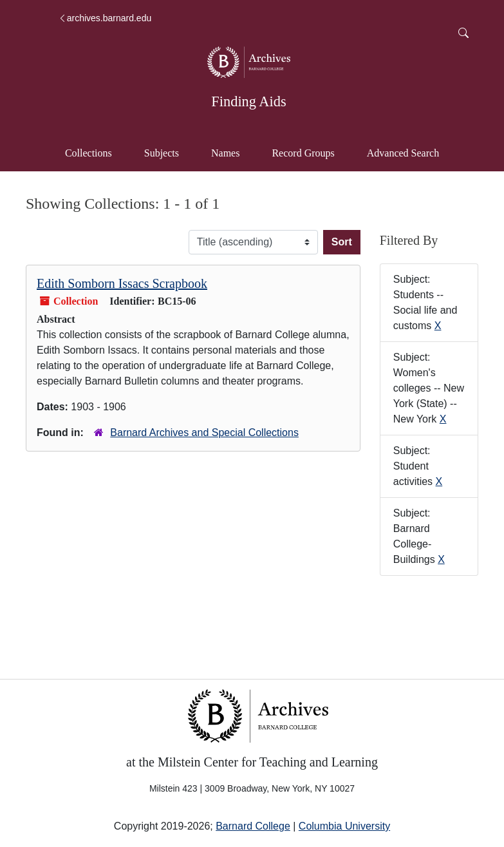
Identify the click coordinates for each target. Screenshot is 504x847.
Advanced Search (409, 152)
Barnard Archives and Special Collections (204, 433)
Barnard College (253, 826)
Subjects (162, 153)
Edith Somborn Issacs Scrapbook (122, 283)
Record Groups (303, 153)
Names (225, 153)
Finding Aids (248, 101)
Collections (89, 153)
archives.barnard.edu (105, 18)
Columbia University (344, 826)
